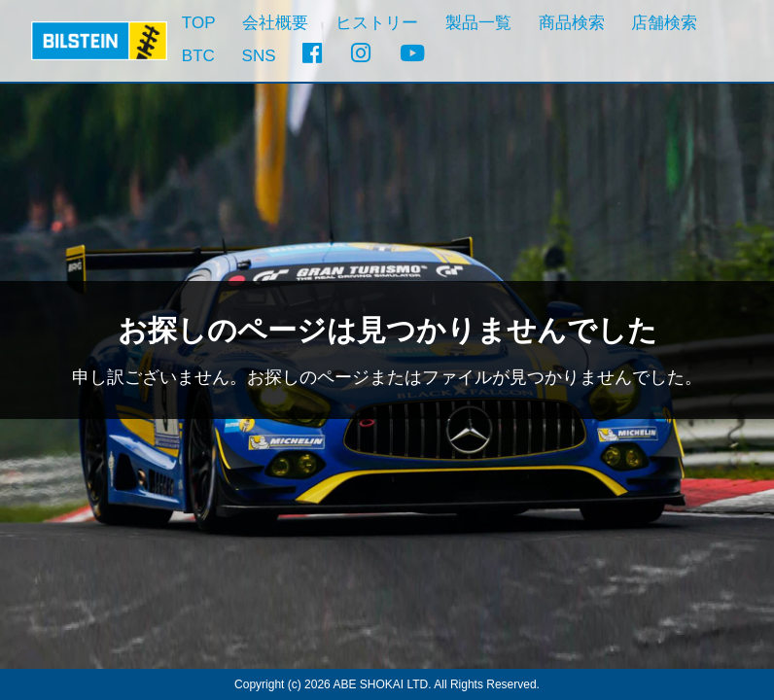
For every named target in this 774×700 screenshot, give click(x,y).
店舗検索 (664, 23)
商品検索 (572, 23)
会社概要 (275, 23)
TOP (199, 23)
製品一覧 (478, 23)
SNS (259, 56)
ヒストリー (377, 23)
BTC (198, 56)
